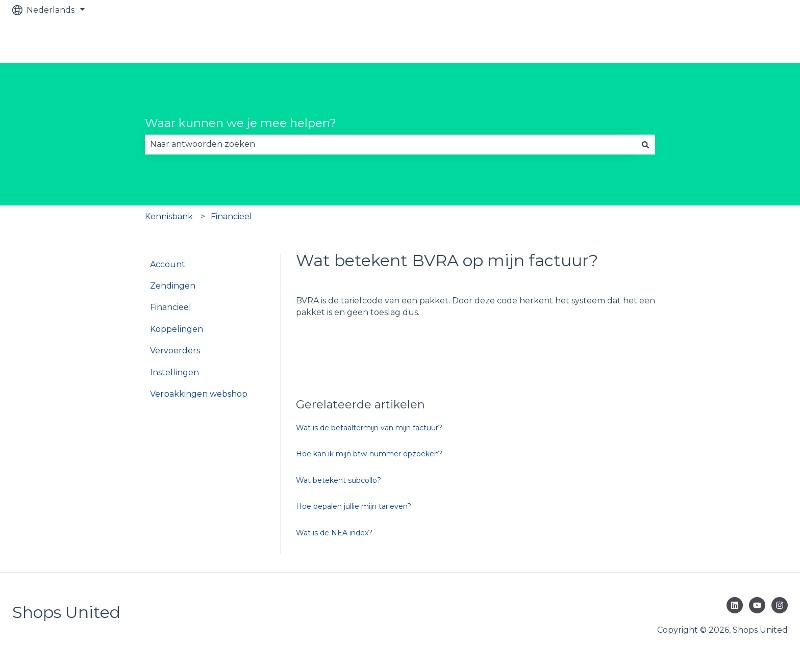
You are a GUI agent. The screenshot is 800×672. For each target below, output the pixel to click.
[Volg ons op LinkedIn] (735, 605)
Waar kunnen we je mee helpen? (241, 123)
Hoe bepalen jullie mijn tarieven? (354, 506)
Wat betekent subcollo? (339, 480)
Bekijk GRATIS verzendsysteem (714, 42)
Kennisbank (169, 216)
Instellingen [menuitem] (174, 372)
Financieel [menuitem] (171, 307)
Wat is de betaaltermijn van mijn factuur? (369, 428)
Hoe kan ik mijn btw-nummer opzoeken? (369, 454)
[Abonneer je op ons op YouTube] (757, 605)
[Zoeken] (645, 144)
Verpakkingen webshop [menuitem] (199, 394)
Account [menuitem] (168, 264)
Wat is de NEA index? (334, 533)
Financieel (231, 216)
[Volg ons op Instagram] (780, 605)
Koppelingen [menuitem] (177, 329)
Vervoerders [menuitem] (175, 351)
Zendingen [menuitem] (173, 286)
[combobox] (390, 144)
